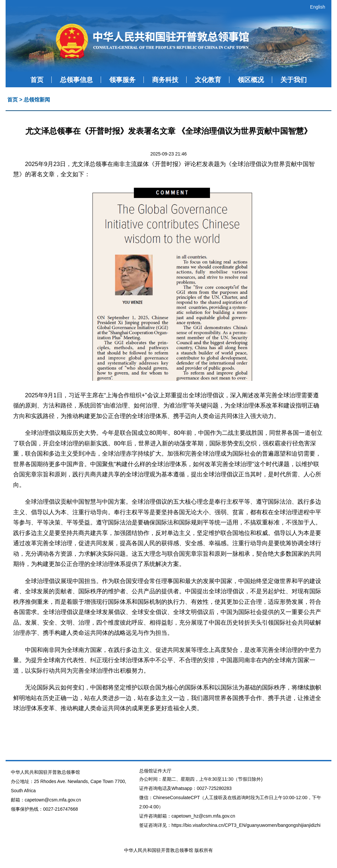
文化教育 (208, 80)
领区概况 (251, 80)
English (318, 7)
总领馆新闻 (37, 100)
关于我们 (294, 80)
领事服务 (122, 80)
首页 (37, 80)
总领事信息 (76, 80)
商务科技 (165, 80)
